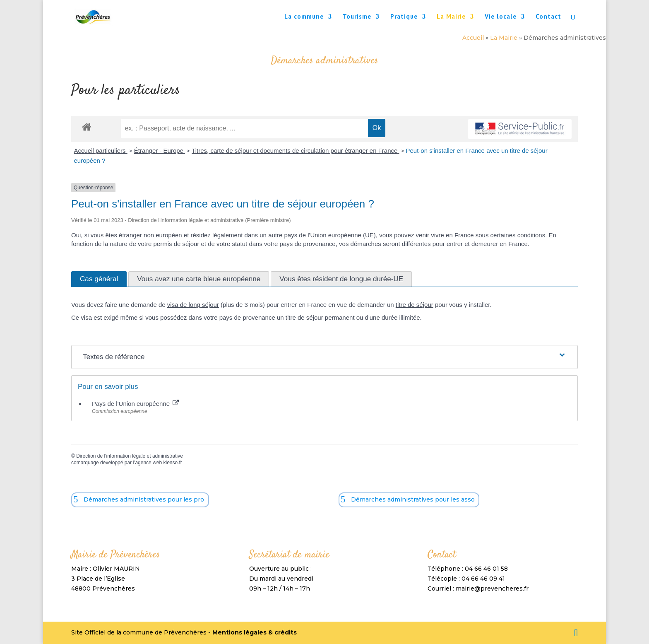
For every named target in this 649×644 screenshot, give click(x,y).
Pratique (404, 17)
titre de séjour (415, 305)
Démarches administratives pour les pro (144, 499)
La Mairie (451, 17)
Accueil (473, 38)
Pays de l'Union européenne (135, 404)
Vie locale (501, 17)
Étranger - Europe (160, 151)
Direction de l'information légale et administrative (130, 456)
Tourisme (357, 17)
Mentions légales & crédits (255, 632)
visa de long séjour (193, 305)
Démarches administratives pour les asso (413, 499)
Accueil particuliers (101, 151)
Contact (548, 17)
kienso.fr (172, 463)
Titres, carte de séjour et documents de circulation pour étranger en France (295, 151)
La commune (304, 17)
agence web (148, 463)
